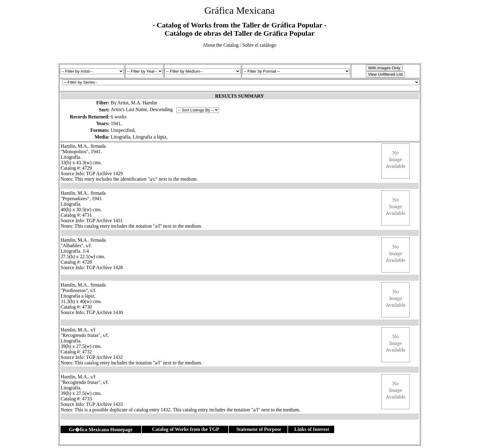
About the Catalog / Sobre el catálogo (240, 45)
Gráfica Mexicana (239, 10)
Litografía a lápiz (149, 137)
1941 (116, 123)
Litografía (121, 137)
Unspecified (123, 130)
